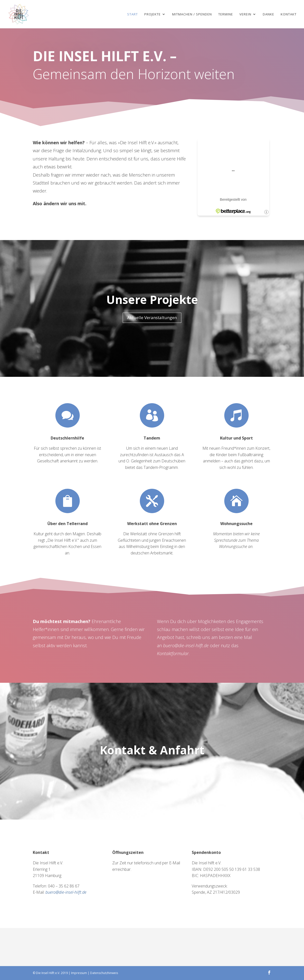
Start (133, 14)
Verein (245, 14)
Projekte (152, 14)
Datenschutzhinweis (104, 973)
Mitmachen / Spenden (192, 14)
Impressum (79, 973)
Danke (268, 14)
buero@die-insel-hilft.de (186, 645)
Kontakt (289, 14)
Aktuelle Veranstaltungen (152, 318)
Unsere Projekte (152, 299)
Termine (226, 14)
